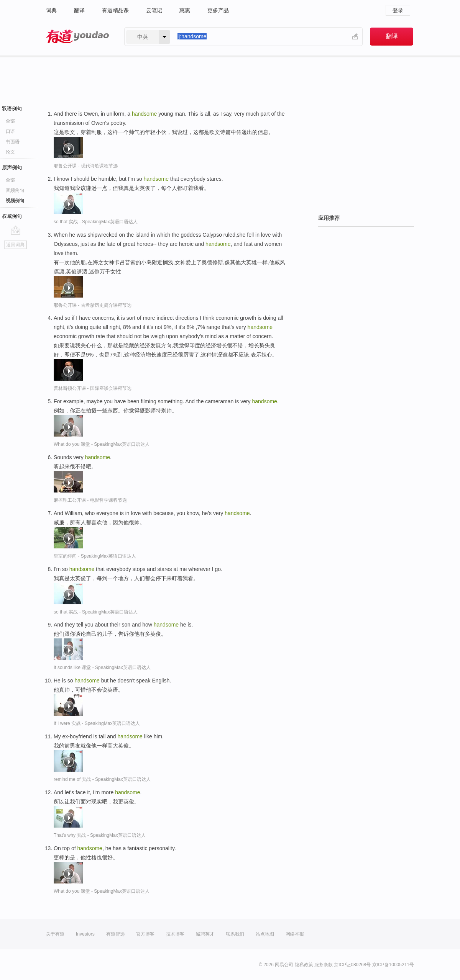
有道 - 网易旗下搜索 (77, 37)
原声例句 (12, 168)
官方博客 (145, 934)
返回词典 (15, 245)
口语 (10, 131)
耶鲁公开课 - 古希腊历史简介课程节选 (93, 305)
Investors (85, 934)
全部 (10, 121)
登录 (398, 10)
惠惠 (185, 10)
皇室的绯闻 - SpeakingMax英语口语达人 (95, 556)
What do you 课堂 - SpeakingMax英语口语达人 (102, 444)
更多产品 (218, 10)
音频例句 (15, 190)
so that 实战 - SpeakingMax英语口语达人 (96, 222)
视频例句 (15, 201)
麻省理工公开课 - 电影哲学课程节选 (90, 500)
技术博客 (175, 934)
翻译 (79, 10)
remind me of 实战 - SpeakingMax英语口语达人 (102, 779)
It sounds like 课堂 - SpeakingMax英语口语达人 (102, 668)
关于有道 (55, 934)
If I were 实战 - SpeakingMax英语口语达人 (97, 723)
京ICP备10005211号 (393, 965)
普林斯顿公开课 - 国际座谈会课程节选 (93, 388)
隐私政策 (304, 965)
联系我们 (235, 934)
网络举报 (295, 934)
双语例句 (12, 109)
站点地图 (265, 934)
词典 (51, 10)
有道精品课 (115, 10)
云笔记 (154, 10)
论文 (10, 152)
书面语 (13, 142)
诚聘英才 (205, 934)
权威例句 (12, 216)
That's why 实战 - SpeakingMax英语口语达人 (100, 835)
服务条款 (324, 965)
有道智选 (115, 934)
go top (16, 230)
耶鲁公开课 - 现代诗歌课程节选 (86, 166)
